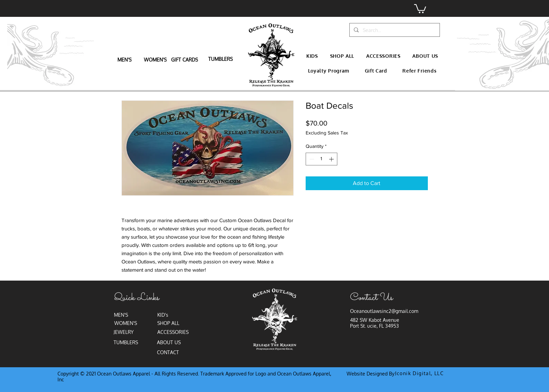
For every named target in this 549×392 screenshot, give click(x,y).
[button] (420, 8)
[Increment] (332, 159)
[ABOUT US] (170, 342)
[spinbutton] (321, 159)
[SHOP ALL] (169, 323)
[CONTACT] (169, 352)
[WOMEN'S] (156, 59)
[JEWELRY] (124, 332)
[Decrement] (311, 159)
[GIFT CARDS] (185, 59)
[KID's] (164, 315)
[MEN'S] (125, 59)
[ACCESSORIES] (174, 332)
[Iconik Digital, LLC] (420, 373)
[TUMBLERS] (221, 59)
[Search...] (394, 30)
